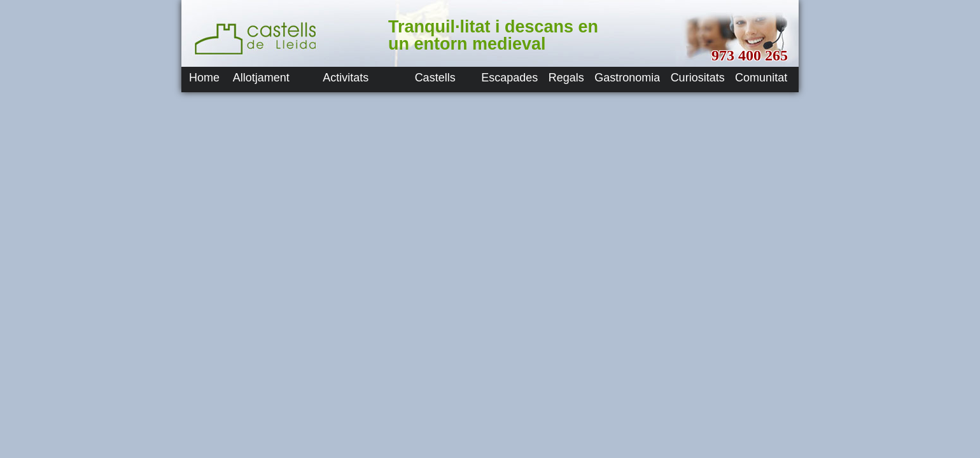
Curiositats (698, 78)
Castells (435, 78)
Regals (566, 78)
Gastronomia (627, 78)
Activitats (346, 78)
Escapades (509, 78)
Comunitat (761, 78)
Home (204, 78)
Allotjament (261, 78)
